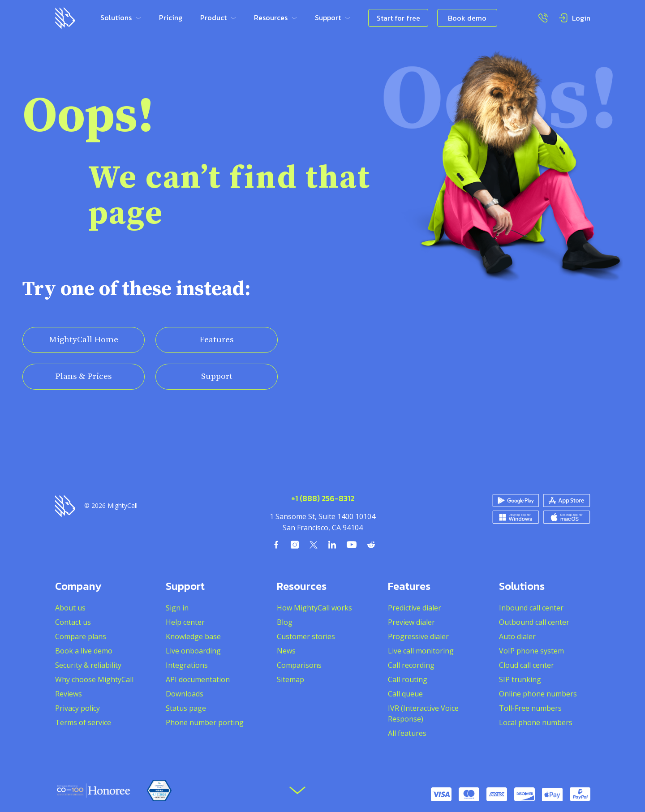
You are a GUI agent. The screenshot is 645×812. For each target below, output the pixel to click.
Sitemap (290, 679)
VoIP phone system (531, 651)
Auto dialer (517, 636)
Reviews (69, 694)
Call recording (411, 665)
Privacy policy (77, 708)
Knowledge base (193, 636)
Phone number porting (205, 722)
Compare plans (81, 636)
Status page (186, 708)
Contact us (73, 622)
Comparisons (299, 665)
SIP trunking (520, 679)
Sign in (177, 608)
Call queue (405, 694)
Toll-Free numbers (530, 708)
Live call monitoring (421, 651)
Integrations (187, 665)
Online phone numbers (538, 694)
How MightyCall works (314, 608)
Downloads (185, 694)
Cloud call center (527, 665)
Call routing (408, 679)
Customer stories (306, 636)
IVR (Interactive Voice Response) (423, 713)
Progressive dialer (418, 636)
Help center (185, 622)
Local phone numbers (536, 722)
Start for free (398, 18)
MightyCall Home (84, 340)
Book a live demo (84, 651)
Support (217, 376)
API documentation (198, 679)
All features (407, 733)
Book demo (467, 18)
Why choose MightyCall (94, 679)
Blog (285, 622)
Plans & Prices (84, 376)
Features (217, 340)
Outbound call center (534, 622)
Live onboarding (193, 651)
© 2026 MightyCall (111, 505)
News (286, 651)
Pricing (171, 17)
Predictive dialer (415, 608)
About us (70, 608)
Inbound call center (531, 608)
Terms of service (83, 722)
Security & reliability (88, 665)
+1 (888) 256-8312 (323, 499)
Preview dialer (411, 622)
